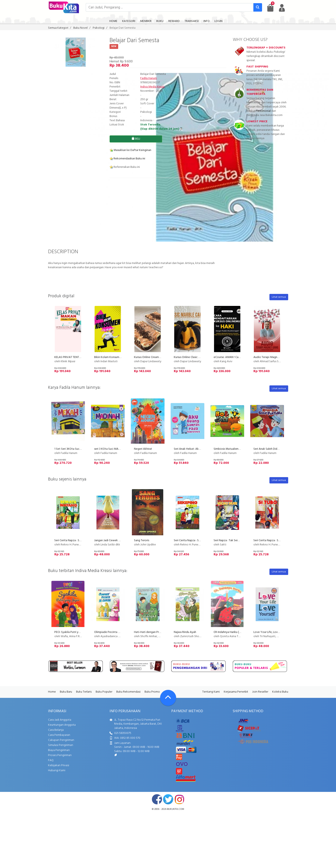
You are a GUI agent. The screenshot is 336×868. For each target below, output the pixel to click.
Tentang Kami (211, 692)
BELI (136, 139)
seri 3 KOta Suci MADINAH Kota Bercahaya (121, 449)
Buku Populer (104, 692)
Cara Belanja (56, 730)
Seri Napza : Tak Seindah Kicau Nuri (235, 540)
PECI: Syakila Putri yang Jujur (72, 632)
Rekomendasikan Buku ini (127, 159)
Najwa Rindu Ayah (185, 632)
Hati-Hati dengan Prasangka (151, 632)
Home (52, 692)
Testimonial (263, 111)
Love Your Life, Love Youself (272, 632)
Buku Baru (66, 692)
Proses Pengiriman (60, 755)
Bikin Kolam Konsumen (108, 357)
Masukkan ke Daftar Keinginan (130, 150)
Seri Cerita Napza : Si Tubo (270, 540)
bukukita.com (176, 809)
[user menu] (282, 8)
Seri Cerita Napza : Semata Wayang (76, 540)
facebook (157, 799)
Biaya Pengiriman (59, 750)
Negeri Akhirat (143, 449)
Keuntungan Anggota (62, 725)
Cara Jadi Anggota (60, 720)
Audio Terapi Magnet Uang (270, 357)
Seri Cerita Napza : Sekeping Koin (195, 540)
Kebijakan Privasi (59, 765)
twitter (168, 799)
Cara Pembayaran (59, 735)
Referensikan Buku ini (125, 167)
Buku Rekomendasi (128, 692)
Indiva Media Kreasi (153, 87)
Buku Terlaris (84, 692)
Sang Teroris (142, 540)
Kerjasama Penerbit (236, 692)
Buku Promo (152, 692)
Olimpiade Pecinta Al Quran (111, 632)
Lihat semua (279, 297)
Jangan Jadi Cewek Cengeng (112, 540)
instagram (179, 799)
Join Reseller (260, 692)
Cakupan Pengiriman (61, 740)
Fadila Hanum (149, 78)
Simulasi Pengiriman (61, 745)
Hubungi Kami (57, 770)
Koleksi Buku (280, 692)
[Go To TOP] (168, 698)
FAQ (51, 760)
